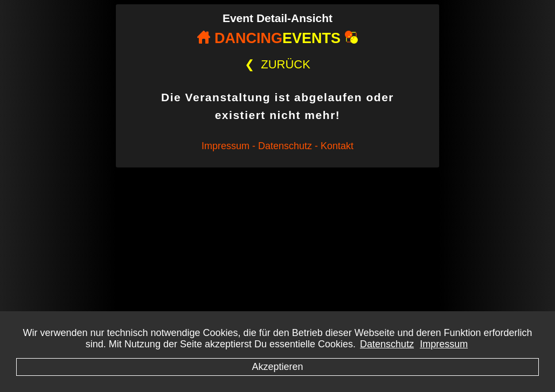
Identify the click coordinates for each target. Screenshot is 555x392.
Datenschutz (387, 344)
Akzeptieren (277, 367)
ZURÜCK (277, 64)
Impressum (444, 344)
